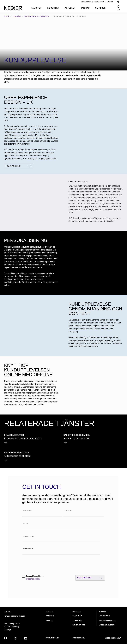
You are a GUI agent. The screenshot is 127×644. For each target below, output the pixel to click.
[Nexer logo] (13, 8)
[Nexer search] (118, 7)
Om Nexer (100, 8)
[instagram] (16, 638)
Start (7, 16)
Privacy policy (53, 638)
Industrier (53, 8)
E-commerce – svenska (37, 16)
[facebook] (5, 638)
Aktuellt (70, 8)
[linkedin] (26, 638)
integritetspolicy (33, 579)
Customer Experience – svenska (69, 16)
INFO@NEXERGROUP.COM (14, 616)
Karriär (85, 8)
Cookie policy (79, 638)
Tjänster (36, 8)
